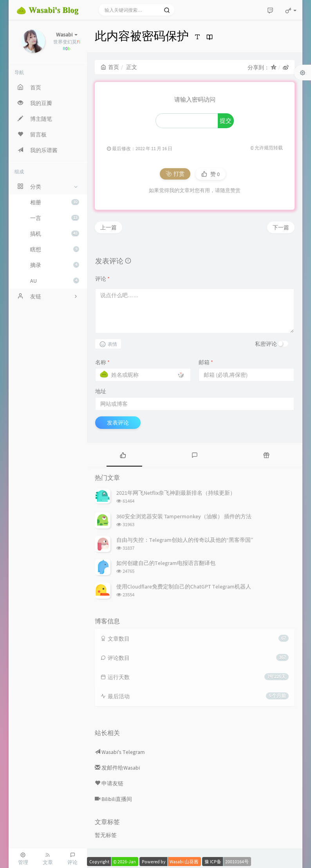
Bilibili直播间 (113, 799)
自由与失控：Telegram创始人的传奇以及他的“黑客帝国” (185, 540)
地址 (101, 391)
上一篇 (108, 227)
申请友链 (109, 783)
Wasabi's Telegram (120, 752)
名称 (102, 362)
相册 (55, 202)
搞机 (55, 234)
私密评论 (266, 344)
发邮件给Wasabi (117, 768)
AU (55, 281)
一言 (55, 218)
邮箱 (206, 362)
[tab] (123, 455)
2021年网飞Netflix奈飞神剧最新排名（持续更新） (176, 493)
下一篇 (281, 227)
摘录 (55, 265)
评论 (102, 279)
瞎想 (55, 249)
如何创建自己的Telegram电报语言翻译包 (166, 563)
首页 (110, 67)
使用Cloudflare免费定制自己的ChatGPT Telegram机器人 (184, 587)
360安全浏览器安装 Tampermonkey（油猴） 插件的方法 (184, 516)
